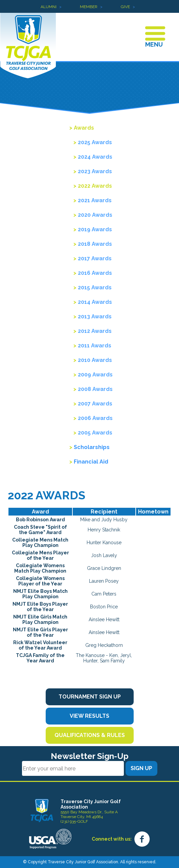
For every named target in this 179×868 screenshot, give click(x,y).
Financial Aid (91, 462)
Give (125, 7)
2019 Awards (95, 229)
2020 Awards (95, 215)
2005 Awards (95, 433)
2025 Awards (95, 142)
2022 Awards (95, 186)
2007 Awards (95, 404)
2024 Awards (95, 157)
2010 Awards (95, 360)
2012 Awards (95, 331)
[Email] (73, 768)
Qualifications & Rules (90, 735)
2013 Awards (95, 317)
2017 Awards (95, 258)
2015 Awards (95, 287)
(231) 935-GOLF (74, 821)
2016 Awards (95, 273)
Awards (84, 128)
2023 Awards (95, 171)
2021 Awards (95, 200)
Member (89, 7)
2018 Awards (95, 244)
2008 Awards (95, 389)
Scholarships (92, 447)
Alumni (49, 7)
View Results (89, 716)
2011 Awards (95, 346)
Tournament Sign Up (90, 697)
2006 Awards (95, 418)
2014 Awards (95, 302)
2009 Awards (95, 375)
